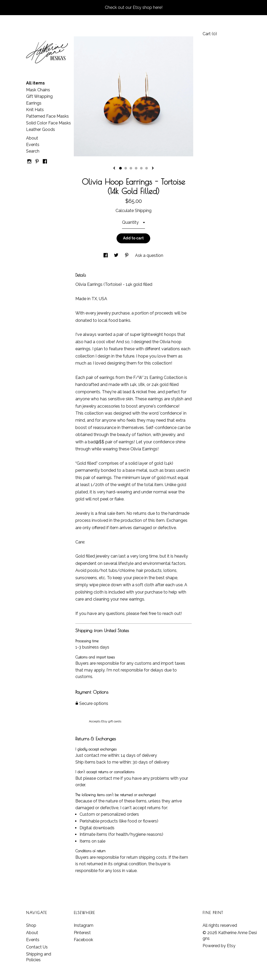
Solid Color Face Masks (48, 123)
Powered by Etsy (219, 946)
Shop (31, 925)
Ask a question (149, 255)
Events (33, 145)
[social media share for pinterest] (127, 255)
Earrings (34, 103)
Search (33, 151)
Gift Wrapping (39, 96)
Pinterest (82, 933)
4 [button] (136, 168)
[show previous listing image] (114, 168)
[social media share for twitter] (117, 255)
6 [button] (147, 168)
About (32, 138)
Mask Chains (38, 90)
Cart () (210, 34)
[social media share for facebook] (106, 255)
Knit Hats (35, 110)
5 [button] (141, 168)
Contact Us (37, 947)
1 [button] (120, 168)
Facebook (83, 940)
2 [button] (126, 168)
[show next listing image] (153, 168)
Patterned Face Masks (47, 116)
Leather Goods (41, 129)
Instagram (84, 925)
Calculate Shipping (133, 211)
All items (35, 83)
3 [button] (131, 168)
